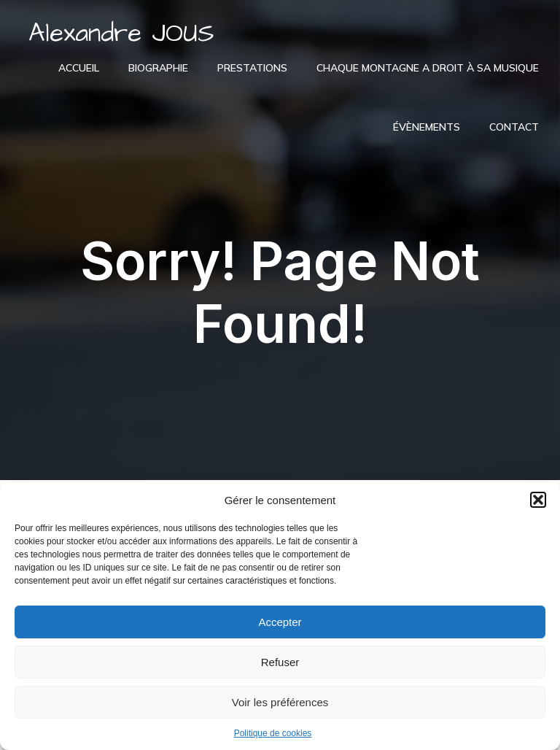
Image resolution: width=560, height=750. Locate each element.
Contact (514, 127)
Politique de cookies (273, 733)
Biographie (158, 68)
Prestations (252, 68)
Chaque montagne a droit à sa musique (428, 68)
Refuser (280, 662)
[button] (538, 500)
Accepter (280, 622)
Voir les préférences (280, 702)
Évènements (427, 127)
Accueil (79, 68)
